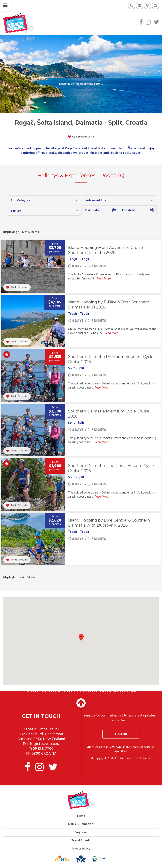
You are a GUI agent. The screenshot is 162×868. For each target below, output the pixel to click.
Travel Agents (81, 841)
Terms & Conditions (81, 824)
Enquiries (81, 832)
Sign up (121, 734)
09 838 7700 (43, 749)
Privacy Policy (81, 849)
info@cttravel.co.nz (43, 744)
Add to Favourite (81, 137)
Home (81, 816)
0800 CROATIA (44, 754)
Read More (104, 279)
